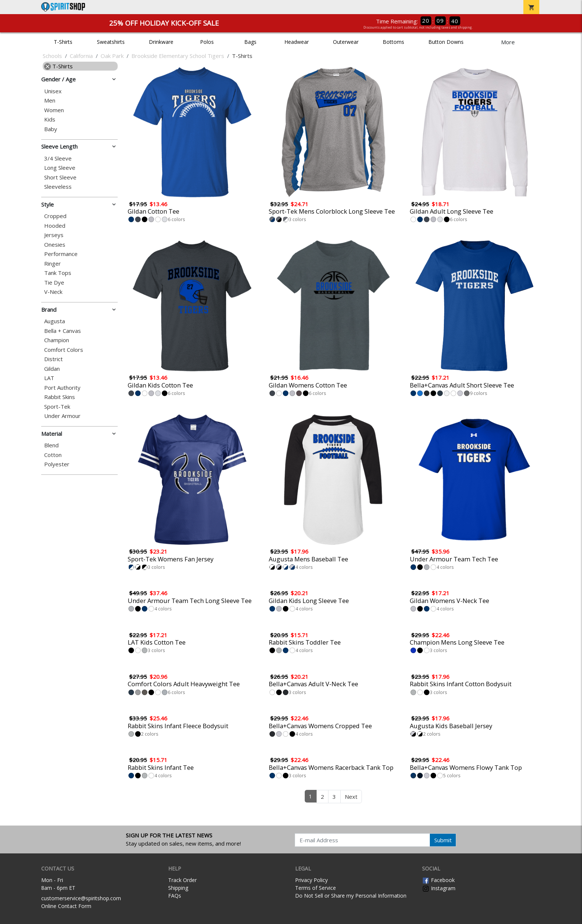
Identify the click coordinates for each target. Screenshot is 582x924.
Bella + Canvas (63, 331)
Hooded (55, 226)
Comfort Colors (64, 350)
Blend (51, 445)
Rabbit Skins (60, 397)
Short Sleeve (60, 177)
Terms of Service (315, 888)
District (53, 359)
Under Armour (62, 416)
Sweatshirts (111, 42)
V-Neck (53, 292)
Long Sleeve (60, 168)
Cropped (55, 216)
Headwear (297, 42)
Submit (443, 840)
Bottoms (393, 42)
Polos (207, 42)
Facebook (438, 880)
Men (50, 100)
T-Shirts (63, 42)
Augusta (55, 321)
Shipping (178, 888)
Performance (61, 254)
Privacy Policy (311, 880)
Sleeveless (58, 187)
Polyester (57, 464)
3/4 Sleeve (58, 158)
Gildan (52, 369)
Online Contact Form (66, 906)
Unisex (53, 91)
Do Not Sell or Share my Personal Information (351, 896)
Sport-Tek (57, 407)
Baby (51, 129)
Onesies (55, 245)
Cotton (53, 455)
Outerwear (346, 42)
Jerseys (54, 235)
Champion (57, 340)
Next (351, 797)
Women (54, 110)
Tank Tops (58, 273)
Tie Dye (54, 283)
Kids (50, 119)
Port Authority (62, 388)
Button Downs (446, 42)
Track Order (182, 880)
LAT (49, 378)
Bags (250, 42)
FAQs (175, 896)
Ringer (53, 264)
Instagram (439, 888)
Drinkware (161, 42)
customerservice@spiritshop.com (81, 898)
